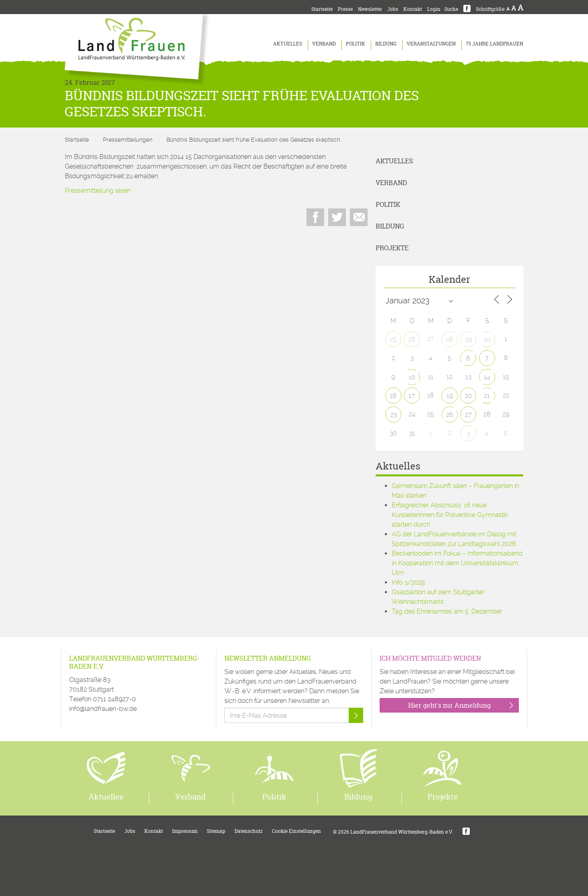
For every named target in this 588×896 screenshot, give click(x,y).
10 (412, 377)
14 (487, 377)
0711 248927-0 (114, 699)
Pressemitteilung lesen (98, 191)
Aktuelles (288, 44)
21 (487, 396)
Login (434, 9)
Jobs (393, 9)
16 (393, 396)
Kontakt (413, 9)
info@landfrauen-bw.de (103, 709)
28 (450, 339)
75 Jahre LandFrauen (494, 44)
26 (412, 339)
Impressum (185, 831)
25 (393, 339)
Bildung (386, 44)
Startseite (322, 9)
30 (487, 339)
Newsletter (370, 9)
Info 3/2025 (408, 582)
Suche (451, 9)
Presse (345, 9)
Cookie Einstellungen (296, 831)
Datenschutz (249, 831)
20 (468, 396)
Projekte (392, 248)
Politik (356, 44)
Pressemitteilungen (128, 140)
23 (393, 415)
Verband (324, 44)
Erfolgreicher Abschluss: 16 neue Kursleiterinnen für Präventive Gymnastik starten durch (450, 515)
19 (450, 396)
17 (412, 396)
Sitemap (216, 831)
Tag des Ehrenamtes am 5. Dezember (447, 611)
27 (468, 415)
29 (468, 339)
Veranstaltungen (431, 44)
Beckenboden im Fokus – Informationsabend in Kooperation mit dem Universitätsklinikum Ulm (457, 563)
